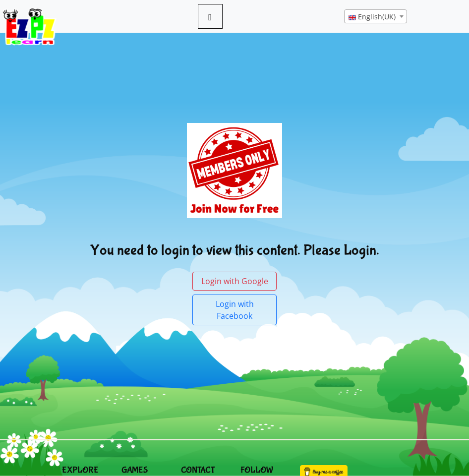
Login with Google (235, 281)
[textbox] (376, 17)
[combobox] (376, 16)
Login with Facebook (235, 310)
